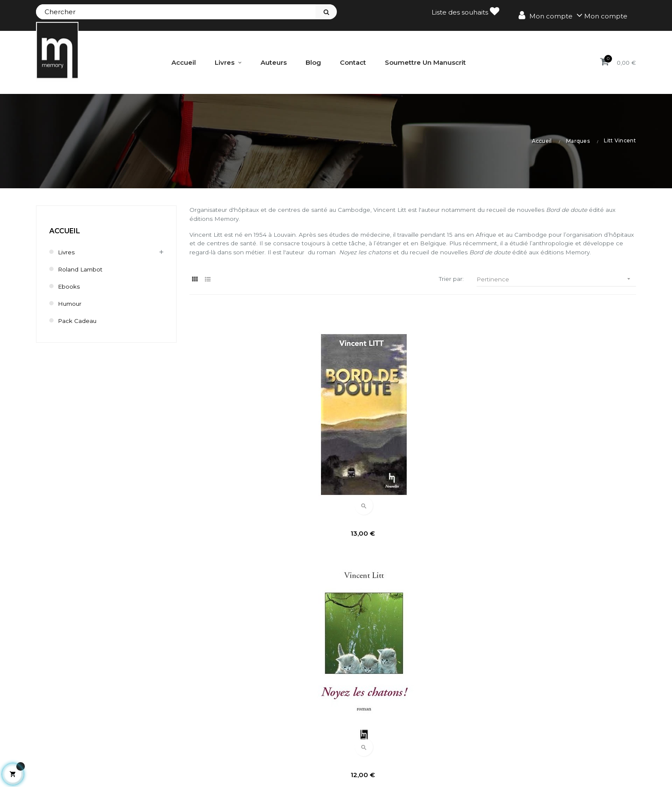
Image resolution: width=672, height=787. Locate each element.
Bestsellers (413, 726)
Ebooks (70, 286)
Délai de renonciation (553, 726)
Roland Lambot (83, 269)
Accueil (65, 231)
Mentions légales (546, 697)
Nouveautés (415, 712)
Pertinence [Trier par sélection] (556, 294)
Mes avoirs (259, 712)
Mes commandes (271, 697)
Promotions (415, 697)
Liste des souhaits (465, 11)
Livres (67, 252)
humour (72, 303)
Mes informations (271, 741)
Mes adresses (264, 726)
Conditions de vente (551, 712)
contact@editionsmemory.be (86, 755)
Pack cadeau (79, 320)
